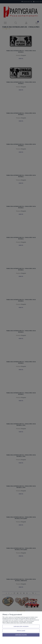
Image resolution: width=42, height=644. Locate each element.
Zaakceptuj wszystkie (21, 635)
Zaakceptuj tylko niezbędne (21, 626)
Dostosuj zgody (21, 631)
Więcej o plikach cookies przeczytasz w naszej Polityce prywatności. (17, 623)
